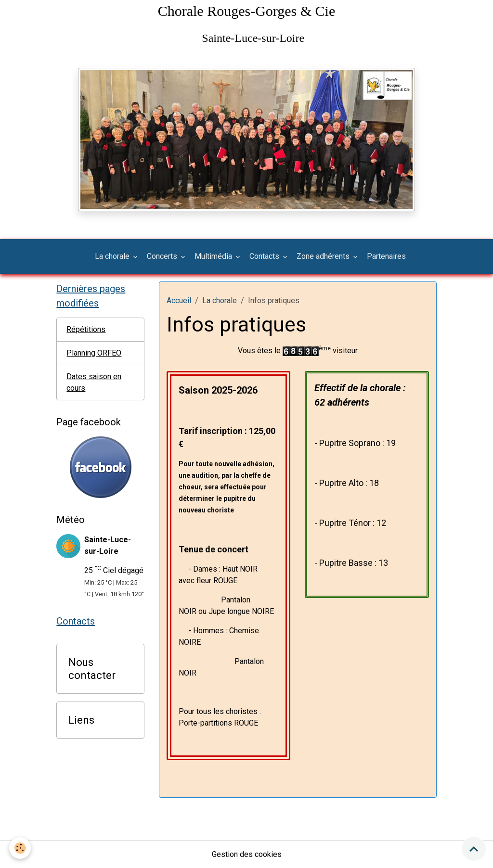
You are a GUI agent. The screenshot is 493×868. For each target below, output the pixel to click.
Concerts (163, 256)
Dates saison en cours (94, 382)
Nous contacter (92, 669)
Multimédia (214, 256)
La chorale (113, 256)
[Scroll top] (474, 849)
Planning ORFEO (94, 353)
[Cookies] (20, 848)
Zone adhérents (324, 256)
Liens (81, 720)
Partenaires (386, 256)
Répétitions (86, 329)
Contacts (265, 256)
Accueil (179, 300)
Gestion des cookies (247, 854)
